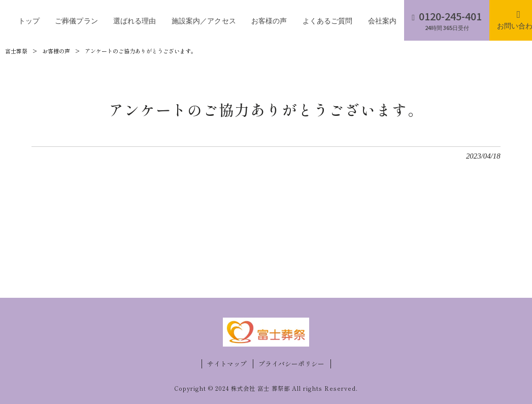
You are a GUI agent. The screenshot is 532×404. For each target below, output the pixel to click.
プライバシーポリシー (291, 364)
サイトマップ (227, 364)
